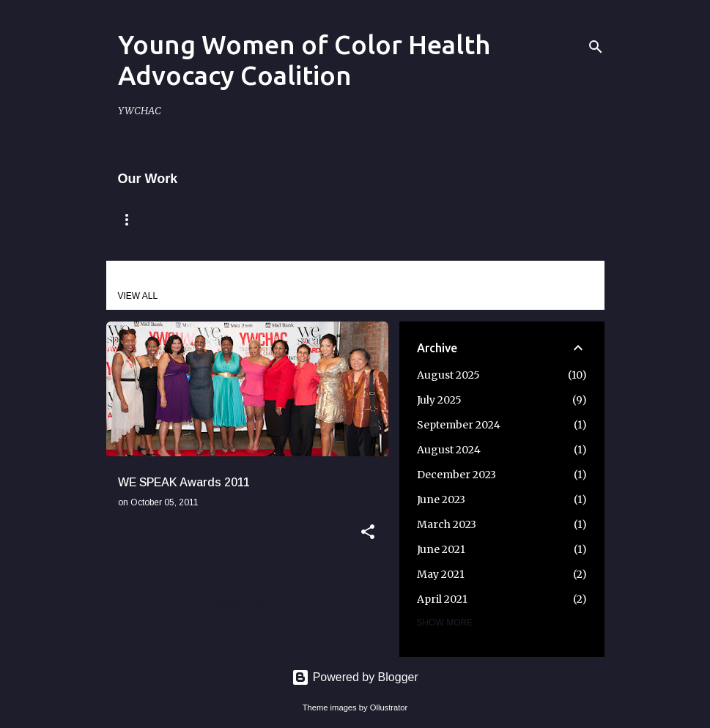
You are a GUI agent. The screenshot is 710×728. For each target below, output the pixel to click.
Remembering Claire (253, 219)
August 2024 (449, 450)
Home (136, 219)
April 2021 (442, 599)
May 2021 (441, 574)
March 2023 (447, 524)
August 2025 (448, 375)
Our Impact (472, 219)
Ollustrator (389, 707)
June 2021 (441, 549)
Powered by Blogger (355, 677)
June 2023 (441, 499)
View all (138, 296)
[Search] (596, 47)
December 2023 (456, 475)
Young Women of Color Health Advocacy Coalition (304, 60)
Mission (378, 219)
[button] (368, 533)
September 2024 (459, 425)
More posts (247, 603)
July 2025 (439, 400)
